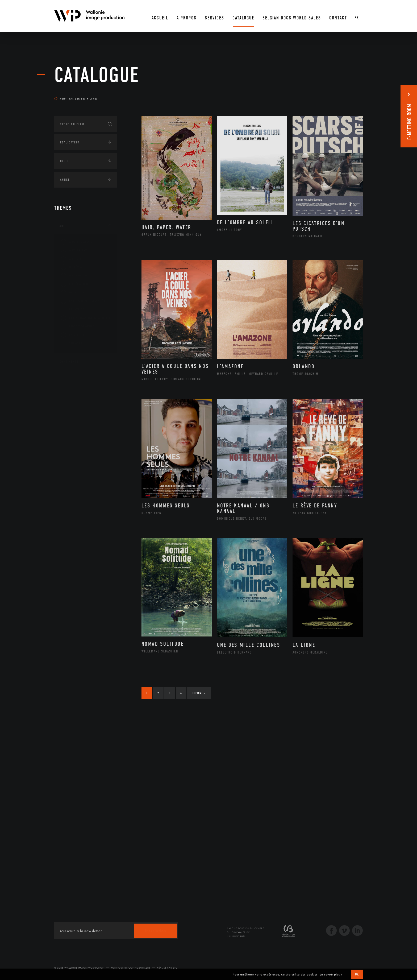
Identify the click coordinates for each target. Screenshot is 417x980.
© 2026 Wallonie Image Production (79, 968)
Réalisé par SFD (167, 968)
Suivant (199, 693)
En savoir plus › (331, 974)
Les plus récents (349, 93)
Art (62, 226)
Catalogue (97, 75)
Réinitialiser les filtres (76, 98)
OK (357, 974)
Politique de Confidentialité (131, 968)
